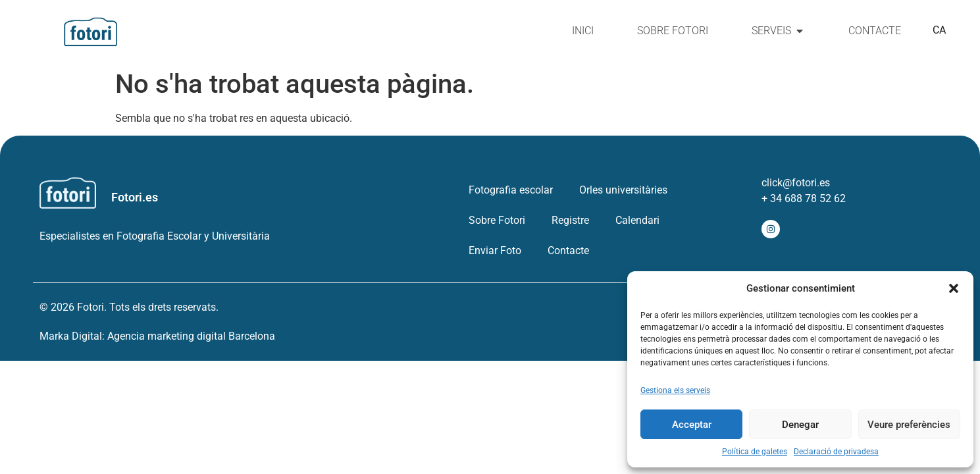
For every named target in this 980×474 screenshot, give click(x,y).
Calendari (637, 220)
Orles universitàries (623, 190)
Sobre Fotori (497, 220)
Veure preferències (909, 425)
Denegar (800, 425)
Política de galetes (755, 452)
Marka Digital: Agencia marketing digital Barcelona (157, 336)
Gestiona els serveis (675, 390)
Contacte (568, 250)
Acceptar (692, 425)
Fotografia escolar (511, 190)
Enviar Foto (495, 250)
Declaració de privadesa (836, 452)
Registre (570, 220)
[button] (954, 288)
